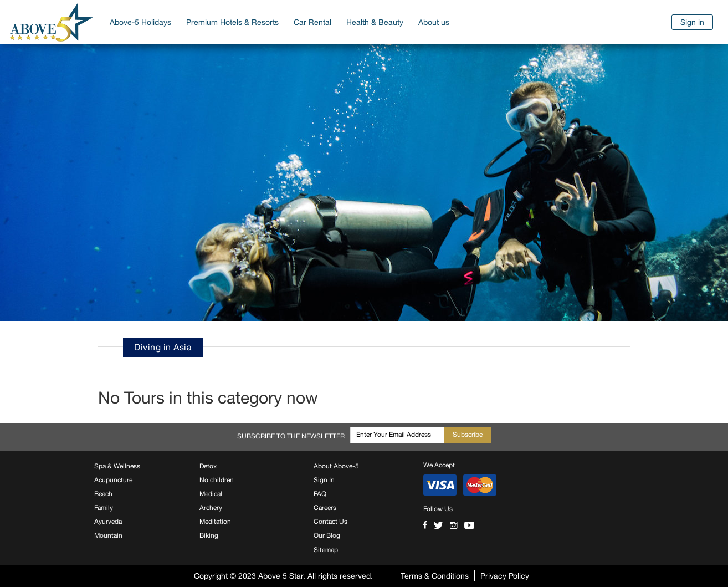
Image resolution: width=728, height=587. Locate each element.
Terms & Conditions (435, 576)
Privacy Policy (505, 576)
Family (104, 508)
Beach (103, 494)
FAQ (320, 494)
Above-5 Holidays (140, 22)
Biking (209, 535)
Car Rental (312, 22)
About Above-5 (336, 466)
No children (217, 480)
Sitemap (326, 550)
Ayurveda (108, 522)
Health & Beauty (375, 22)
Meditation (215, 522)
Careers (325, 508)
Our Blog (327, 535)
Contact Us (330, 522)
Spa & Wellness (117, 466)
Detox (208, 466)
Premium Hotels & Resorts (232, 22)
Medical (211, 494)
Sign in (692, 22)
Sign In (324, 480)
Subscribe (468, 435)
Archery (211, 508)
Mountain (108, 535)
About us (434, 22)
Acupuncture (113, 480)
